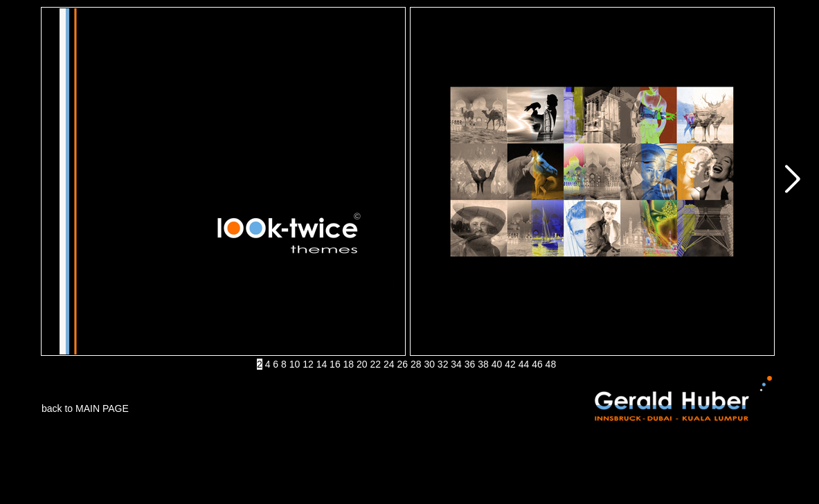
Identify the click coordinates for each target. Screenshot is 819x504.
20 (362, 364)
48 (551, 364)
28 (416, 364)
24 (389, 364)
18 (349, 364)
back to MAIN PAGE (85, 408)
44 (524, 364)
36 (470, 364)
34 (456, 364)
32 (443, 364)
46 (537, 364)
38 (483, 364)
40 (497, 364)
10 (295, 364)
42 (510, 364)
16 (335, 364)
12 (308, 364)
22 (376, 364)
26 (402, 364)
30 (429, 364)
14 (322, 364)
